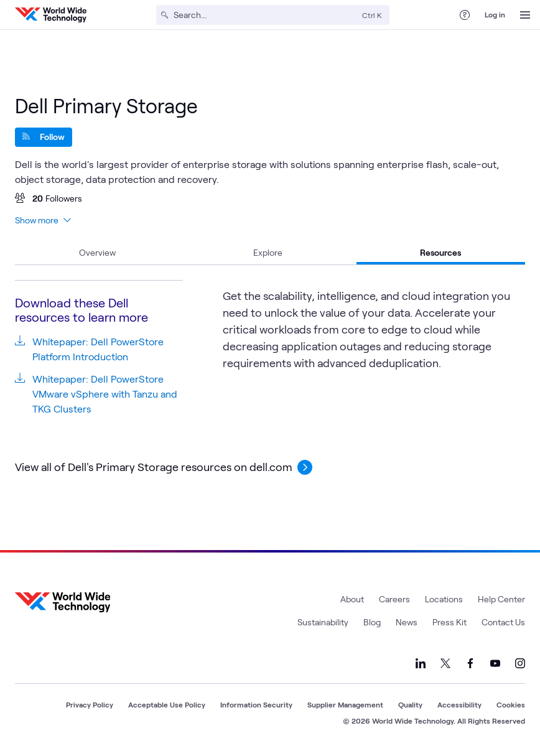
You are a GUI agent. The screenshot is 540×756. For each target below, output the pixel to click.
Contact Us (503, 622)
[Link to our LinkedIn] (421, 663)
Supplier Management (345, 704)
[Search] (265, 15)
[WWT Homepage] (51, 15)
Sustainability (323, 622)
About (352, 599)
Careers (394, 599)
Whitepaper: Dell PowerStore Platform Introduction (98, 349)
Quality (410, 704)
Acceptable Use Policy (167, 704)
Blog (372, 622)
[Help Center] (465, 15)
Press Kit (449, 622)
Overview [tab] (97, 252)
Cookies (511, 704)
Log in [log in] (495, 14)
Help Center (501, 599)
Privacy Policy (90, 704)
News (407, 622)
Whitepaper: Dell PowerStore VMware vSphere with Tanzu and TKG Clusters (105, 394)
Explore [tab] (268, 252)
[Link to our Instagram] (520, 663)
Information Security (256, 704)
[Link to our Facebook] (470, 663)
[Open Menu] (525, 15)
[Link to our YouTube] (495, 663)
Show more (43, 220)
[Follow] (44, 137)
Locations (444, 599)
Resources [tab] (440, 252)
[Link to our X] (445, 663)
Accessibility (459, 704)
